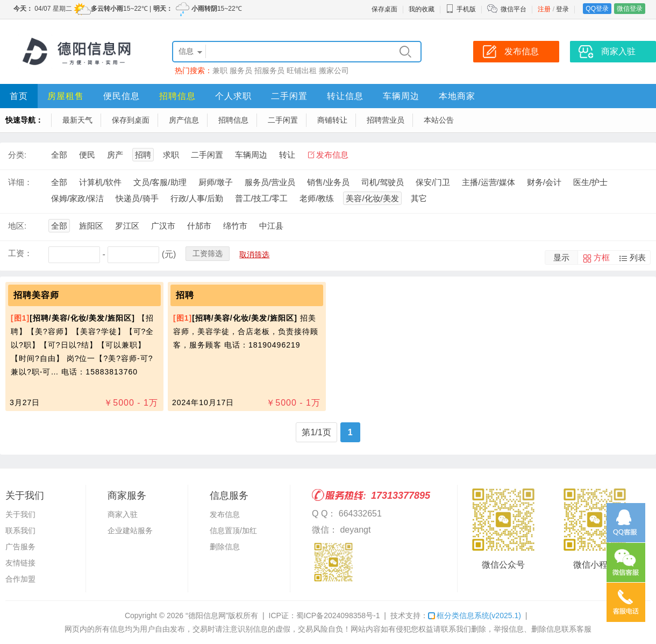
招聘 (143, 155)
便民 (87, 155)
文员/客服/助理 (160, 182)
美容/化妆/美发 (372, 198)
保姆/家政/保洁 (77, 198)
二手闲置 (289, 96)
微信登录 (630, 9)
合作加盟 (20, 579)
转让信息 (345, 96)
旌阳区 (91, 226)
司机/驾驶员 (383, 182)
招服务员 (269, 70)
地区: (17, 226)
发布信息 (332, 155)
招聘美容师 (36, 295)
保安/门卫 (433, 182)
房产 (115, 155)
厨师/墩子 (216, 182)
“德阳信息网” (207, 615)
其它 (419, 198)
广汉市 (163, 226)
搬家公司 (334, 70)
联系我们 (20, 530)
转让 (287, 155)
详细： (20, 182)
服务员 (241, 70)
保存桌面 (384, 9)
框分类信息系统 (475, 615)
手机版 (461, 9)
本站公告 (439, 120)
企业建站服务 (130, 530)
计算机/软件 (100, 182)
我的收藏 (422, 9)
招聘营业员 (386, 120)
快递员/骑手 (137, 198)
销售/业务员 (328, 182)
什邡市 (199, 226)
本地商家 (457, 96)
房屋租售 (66, 96)
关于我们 (20, 514)
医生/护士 (590, 182)
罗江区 (127, 226)
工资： (20, 253)
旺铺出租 (302, 70)
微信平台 (514, 9)
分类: (17, 155)
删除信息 (225, 547)
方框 (602, 257)
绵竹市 (235, 226)
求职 (171, 155)
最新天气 (77, 120)
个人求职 (233, 96)
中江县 (271, 226)
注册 (544, 9)
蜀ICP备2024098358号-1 (338, 615)
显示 (561, 257)
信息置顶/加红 (233, 530)
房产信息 (184, 120)
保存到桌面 (131, 120)
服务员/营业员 (270, 182)
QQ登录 (597, 9)
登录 (562, 9)
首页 (19, 96)
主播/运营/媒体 (488, 182)
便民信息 (122, 96)
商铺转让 (332, 120)
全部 (59, 155)
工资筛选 (208, 253)
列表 (638, 257)
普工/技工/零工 (261, 198)
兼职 (220, 70)
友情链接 (20, 563)
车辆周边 (401, 96)
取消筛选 (254, 254)
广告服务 (20, 547)
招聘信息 (177, 96)
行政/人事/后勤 (197, 198)
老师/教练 (317, 198)
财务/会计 (544, 182)
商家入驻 (123, 514)
